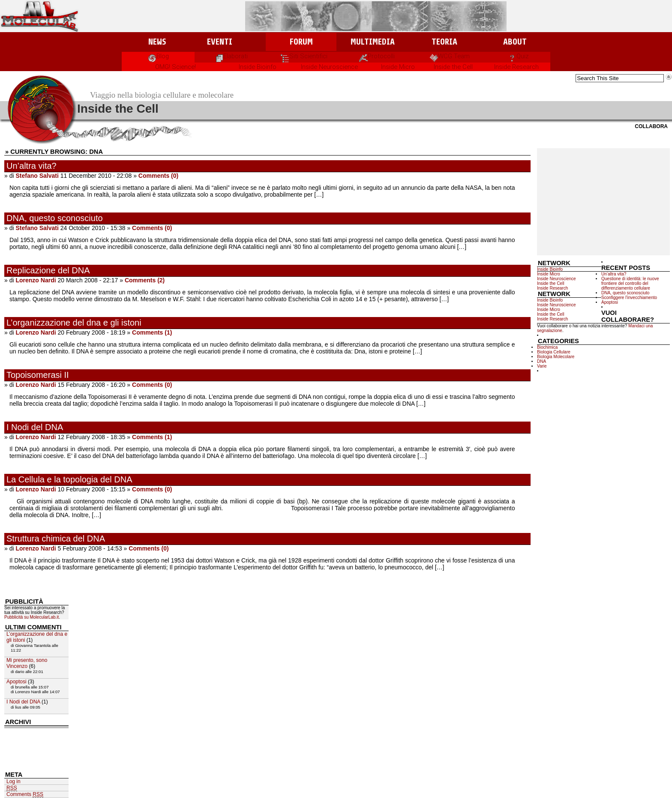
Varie (542, 366)
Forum (301, 42)
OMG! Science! (175, 67)
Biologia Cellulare (554, 352)
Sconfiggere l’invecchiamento (629, 298)
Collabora (651, 126)
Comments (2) (145, 280)
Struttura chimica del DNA (56, 539)
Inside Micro (398, 67)
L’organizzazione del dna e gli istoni (74, 323)
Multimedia (373, 42)
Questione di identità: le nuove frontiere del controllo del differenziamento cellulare (630, 283)
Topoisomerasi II (38, 375)
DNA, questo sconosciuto (55, 218)
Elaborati (231, 56)
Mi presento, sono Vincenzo (27, 663)
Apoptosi (610, 302)
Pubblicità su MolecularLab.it (31, 617)
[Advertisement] (603, 202)
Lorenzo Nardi (36, 280)
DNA (541, 361)
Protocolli (377, 56)
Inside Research (516, 67)
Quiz (518, 56)
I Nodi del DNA (35, 427)
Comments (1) (152, 332)
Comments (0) (158, 176)
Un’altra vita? (31, 166)
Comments (25, 795)
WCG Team (450, 56)
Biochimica (547, 347)
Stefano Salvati (37, 176)
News (157, 42)
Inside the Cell (453, 67)
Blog (158, 56)
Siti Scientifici (304, 56)
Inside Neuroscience (329, 67)
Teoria (444, 42)
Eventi (220, 42)
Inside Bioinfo (258, 67)
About (515, 42)
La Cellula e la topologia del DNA (69, 479)
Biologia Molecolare (556, 357)
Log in (13, 781)
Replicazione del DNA (48, 270)
